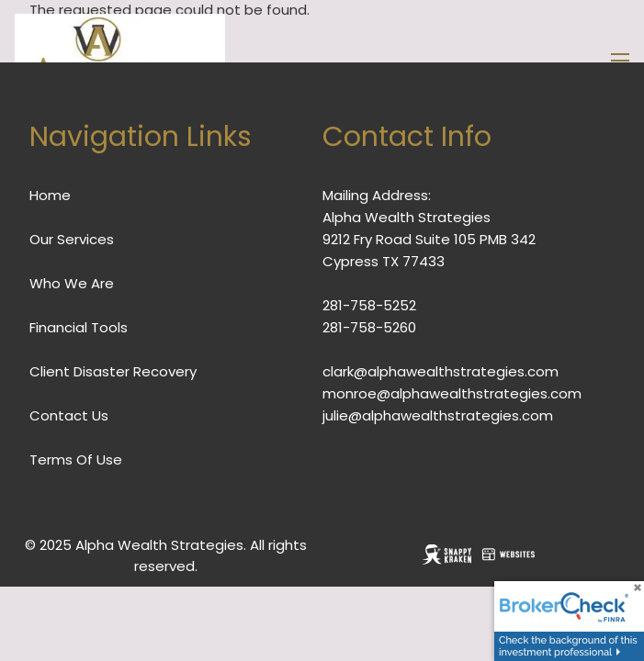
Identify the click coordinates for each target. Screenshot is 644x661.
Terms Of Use (76, 459)
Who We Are (72, 283)
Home (50, 195)
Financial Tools (79, 327)
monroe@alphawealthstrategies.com (452, 393)
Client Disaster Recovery (113, 371)
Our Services (72, 239)
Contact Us (69, 415)
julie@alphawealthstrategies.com (438, 415)
